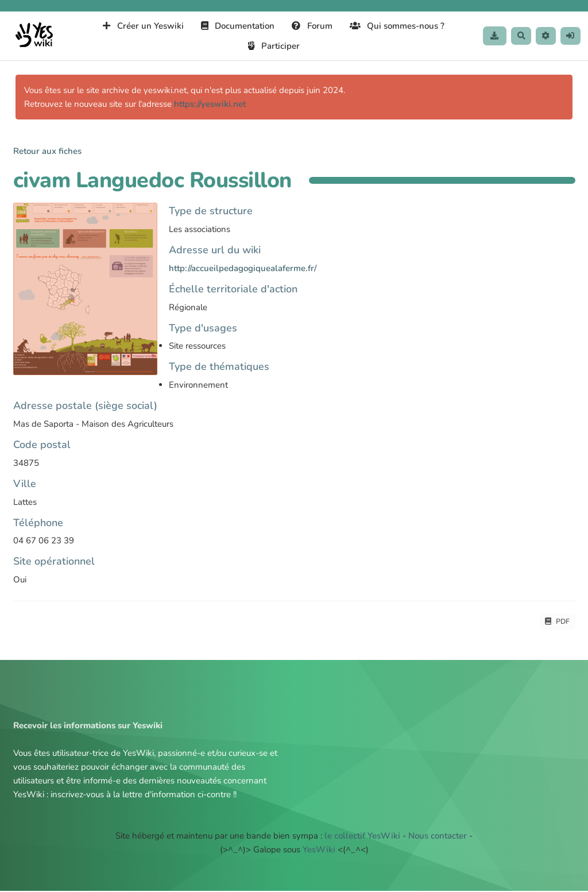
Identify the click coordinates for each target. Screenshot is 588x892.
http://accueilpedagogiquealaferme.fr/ (243, 268)
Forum (309, 26)
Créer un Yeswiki (140, 26)
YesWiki (319, 851)
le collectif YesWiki (362, 837)
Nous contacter (438, 837)
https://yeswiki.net (210, 104)
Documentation (234, 26)
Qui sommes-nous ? (393, 26)
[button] (543, 36)
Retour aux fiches (47, 151)
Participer (270, 46)
